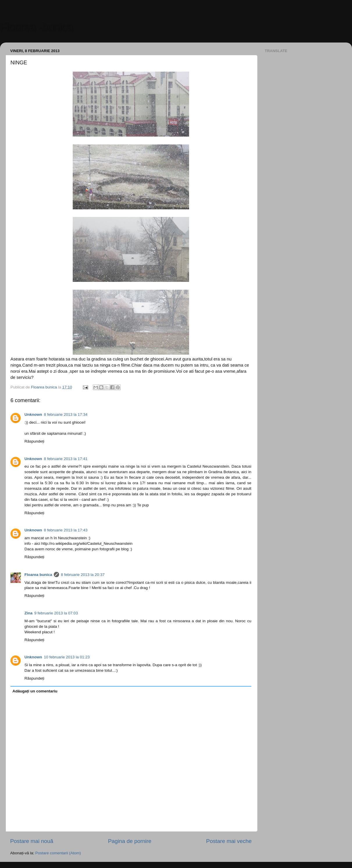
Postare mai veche (229, 841)
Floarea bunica (38, 575)
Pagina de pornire (130, 841)
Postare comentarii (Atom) (58, 853)
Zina (29, 613)
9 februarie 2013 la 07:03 (56, 613)
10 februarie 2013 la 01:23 (67, 657)
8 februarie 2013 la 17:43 (66, 530)
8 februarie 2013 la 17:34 (66, 414)
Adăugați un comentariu (35, 691)
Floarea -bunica (36, 27)
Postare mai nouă (32, 841)
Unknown (33, 414)
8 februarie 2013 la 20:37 (83, 575)
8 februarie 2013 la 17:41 (66, 459)
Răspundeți (34, 441)
